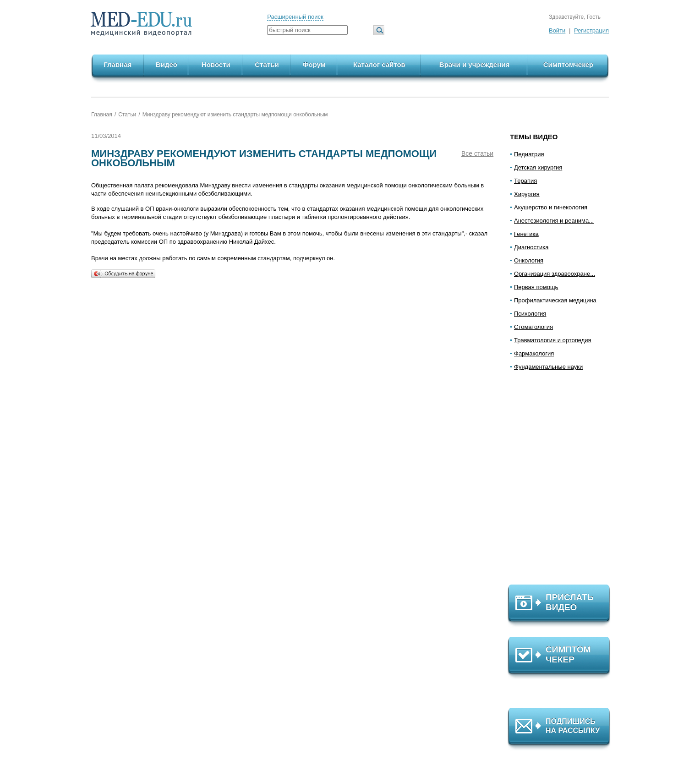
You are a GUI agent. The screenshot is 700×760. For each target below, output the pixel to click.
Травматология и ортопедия (553, 340)
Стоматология (533, 327)
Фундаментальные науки (548, 367)
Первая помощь (536, 287)
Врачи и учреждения (474, 64)
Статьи (267, 64)
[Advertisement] (563, 481)
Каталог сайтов (379, 64)
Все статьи (477, 153)
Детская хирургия (538, 167)
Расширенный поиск (295, 17)
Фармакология (534, 353)
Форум (314, 64)
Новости (216, 64)
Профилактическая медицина (555, 300)
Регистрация (591, 30)
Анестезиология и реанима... (554, 221)
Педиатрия (529, 154)
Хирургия (527, 194)
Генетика (526, 234)
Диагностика (531, 247)
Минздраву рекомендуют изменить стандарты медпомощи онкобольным (235, 115)
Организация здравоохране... (555, 274)
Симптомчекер (568, 64)
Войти (557, 30)
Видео (167, 64)
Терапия (525, 181)
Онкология (529, 260)
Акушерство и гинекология (551, 207)
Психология (530, 314)
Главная (118, 64)
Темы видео (534, 137)
